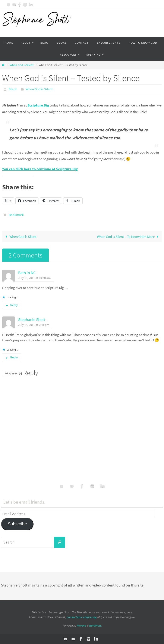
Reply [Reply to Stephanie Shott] (12, 357)
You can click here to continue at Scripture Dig (40, 169)
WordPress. (95, 625)
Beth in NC (27, 272)
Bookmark (16, 214)
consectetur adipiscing (81, 616)
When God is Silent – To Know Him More (129, 236)
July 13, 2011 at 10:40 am (34, 277)
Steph (13, 89)
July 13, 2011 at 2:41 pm (34, 324)
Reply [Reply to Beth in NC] (12, 304)
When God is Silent (22, 65)
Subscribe (17, 523)
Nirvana (81, 625)
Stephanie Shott (32, 319)
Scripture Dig (38, 105)
